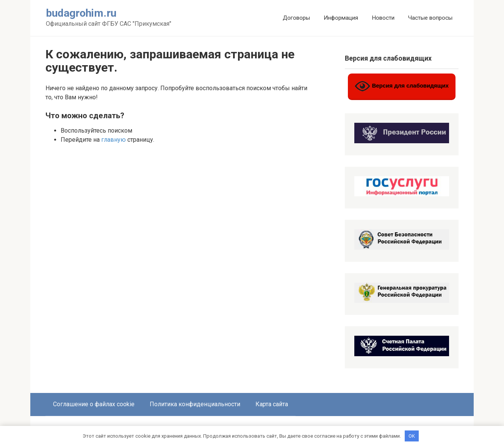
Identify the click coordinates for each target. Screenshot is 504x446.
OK (412, 436)
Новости (383, 18)
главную (113, 140)
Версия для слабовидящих (402, 86)
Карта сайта (272, 404)
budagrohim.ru (81, 13)
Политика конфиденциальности (195, 404)
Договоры (296, 18)
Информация (341, 18)
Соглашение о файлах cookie (94, 404)
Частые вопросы (430, 18)
